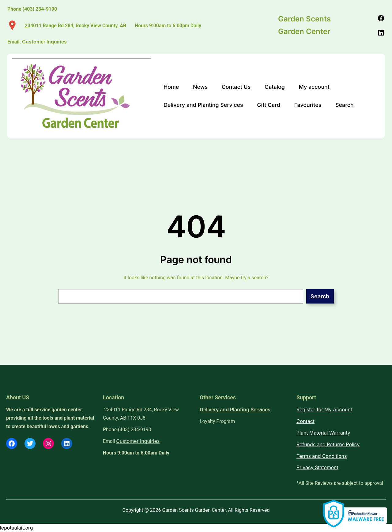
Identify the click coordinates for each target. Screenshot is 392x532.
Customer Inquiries (138, 441)
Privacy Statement (317, 468)
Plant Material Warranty (323, 433)
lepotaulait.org (16, 528)
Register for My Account (324, 410)
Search (320, 296)
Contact (305, 421)
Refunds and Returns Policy (328, 445)
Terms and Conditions (322, 456)
